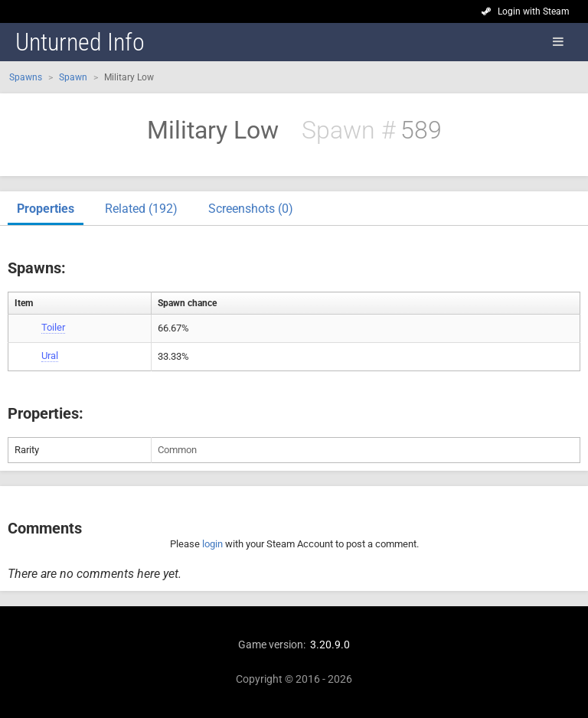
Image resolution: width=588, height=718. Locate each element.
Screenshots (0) (251, 209)
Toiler (53, 327)
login (212, 544)
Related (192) (141, 209)
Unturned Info (80, 42)
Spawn (73, 77)
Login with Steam (534, 11)
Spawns (26, 77)
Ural (50, 356)
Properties (46, 209)
